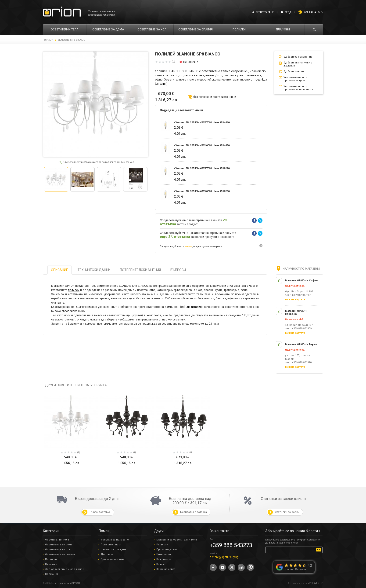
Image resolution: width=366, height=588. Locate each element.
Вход (288, 12)
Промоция (52, 574)
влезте (188, 246)
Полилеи (51, 559)
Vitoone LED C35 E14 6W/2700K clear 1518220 (202, 168)
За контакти (164, 559)
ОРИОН (49, 40)
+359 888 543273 (231, 545)
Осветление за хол (57, 549)
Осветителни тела (57, 540)
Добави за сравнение (298, 57)
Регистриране (265, 12)
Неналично (191, 62)
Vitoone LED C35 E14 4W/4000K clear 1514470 (202, 145)
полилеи (74, 290)
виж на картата (295, 300)
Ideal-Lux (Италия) (191, 307)
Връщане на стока (113, 559)
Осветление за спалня (60, 554)
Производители (167, 549)
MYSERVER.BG (315, 583)
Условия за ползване (115, 540)
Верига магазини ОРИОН (65, 583)
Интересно (164, 554)
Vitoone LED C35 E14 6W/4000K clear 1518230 (202, 191)
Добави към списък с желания (298, 64)
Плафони (51, 564)
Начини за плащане (114, 549)
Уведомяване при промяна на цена (295, 79)
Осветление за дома (59, 545)
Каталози (162, 545)
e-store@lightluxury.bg (224, 557)
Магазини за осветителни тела (177, 540)
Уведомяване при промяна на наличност (298, 88)
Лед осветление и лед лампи (65, 569)
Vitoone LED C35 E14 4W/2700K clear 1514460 (202, 123)
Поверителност (111, 545)
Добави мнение (294, 72)
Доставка (107, 554)
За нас (161, 564)
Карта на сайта (166, 569)
